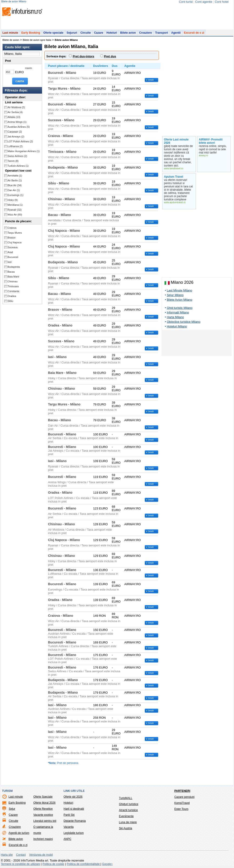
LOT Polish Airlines (20, 141)
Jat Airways (16, 137)
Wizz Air (15, 215)
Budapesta (14, 267)
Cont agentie (204, 2)
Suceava (13, 247)
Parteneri (182, 791)
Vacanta (69, 827)
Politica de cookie (53, 864)
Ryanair (15, 210)
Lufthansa (15, 146)
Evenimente (126, 816)
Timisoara (13, 286)
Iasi (10, 262)
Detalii (151, 80)
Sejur (12, 809)
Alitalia (14, 117)
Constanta (13, 291)
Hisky (13, 200)
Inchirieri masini (43, 839)
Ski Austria (126, 828)
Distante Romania (75, 821)
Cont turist (186, 2)
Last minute (10, 33)
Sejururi (72, 33)
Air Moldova (16, 107)
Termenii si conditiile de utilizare (21, 864)
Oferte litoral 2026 (44, 803)
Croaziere (146, 33)
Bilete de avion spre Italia (37, 40)
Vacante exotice (43, 815)
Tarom (13, 161)
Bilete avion (128, 33)
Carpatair (15, 132)
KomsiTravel (182, 803)
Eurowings (16, 195)
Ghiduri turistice (129, 804)
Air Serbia (15, 112)
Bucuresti (13, 257)
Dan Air (14, 190)
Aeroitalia (15, 176)
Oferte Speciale (43, 797)
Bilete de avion (11, 40)
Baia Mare (13, 277)
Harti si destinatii (74, 809)
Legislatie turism (74, 833)
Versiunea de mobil (41, 855)
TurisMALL (126, 798)
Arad (10, 252)
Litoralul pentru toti (45, 821)
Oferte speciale (53, 33)
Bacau (11, 272)
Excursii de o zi (194, 33)
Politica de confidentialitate (84, 864)
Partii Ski (69, 815)
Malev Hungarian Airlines (24, 151)
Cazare (99, 33)
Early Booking (31, 33)
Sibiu (10, 301)
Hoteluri (112, 33)
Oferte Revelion (43, 809)
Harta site (7, 855)
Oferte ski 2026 (73, 797)
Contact (21, 855)
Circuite (86, 33)
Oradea (12, 296)
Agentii (176, 33)
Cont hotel (222, 2)
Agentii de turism (19, 833)
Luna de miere (128, 822)
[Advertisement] (197, 344)
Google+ (107, 864)
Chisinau (13, 281)
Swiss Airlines (17, 156)
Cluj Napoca (15, 242)
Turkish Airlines (18, 166)
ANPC (68, 839)
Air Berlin (15, 180)
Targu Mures (15, 233)
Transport (161, 33)
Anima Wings (17, 122)
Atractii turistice (128, 810)
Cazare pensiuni (184, 797)
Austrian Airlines (19, 127)
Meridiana (15, 205)
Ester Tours (181, 809)
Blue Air (15, 185)
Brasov (12, 238)
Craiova (12, 228)
